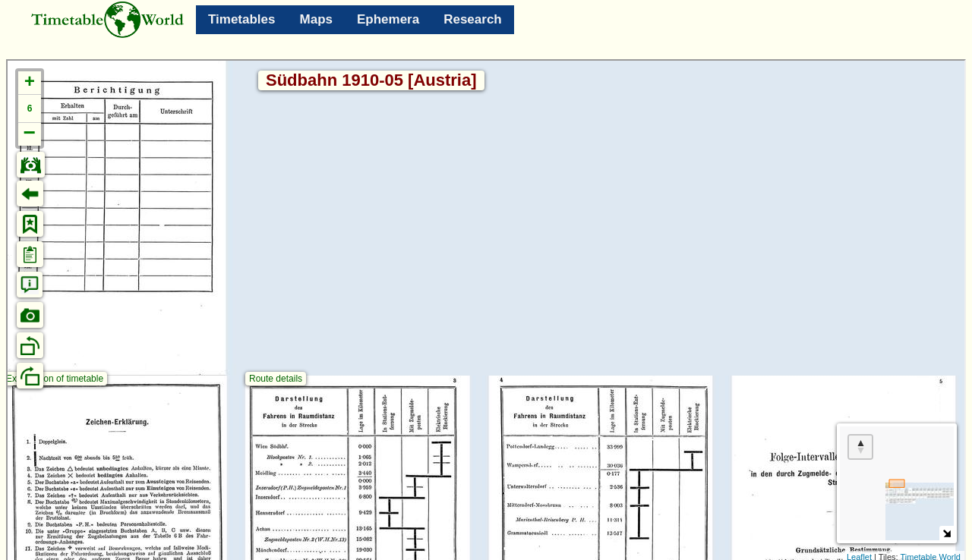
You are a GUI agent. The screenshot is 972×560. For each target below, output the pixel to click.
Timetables (242, 19)
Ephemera (388, 19)
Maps (316, 19)
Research (473, 19)
